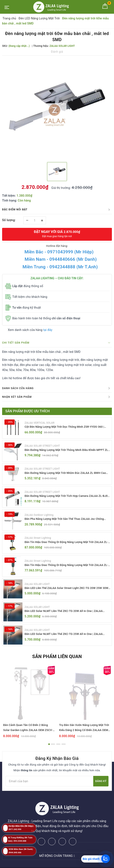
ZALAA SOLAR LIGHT (37, 588)
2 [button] (53, 750)
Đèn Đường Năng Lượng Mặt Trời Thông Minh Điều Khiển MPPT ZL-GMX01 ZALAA (67, 451)
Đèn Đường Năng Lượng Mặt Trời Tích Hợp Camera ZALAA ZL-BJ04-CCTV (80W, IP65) (67, 498)
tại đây (48, 330)
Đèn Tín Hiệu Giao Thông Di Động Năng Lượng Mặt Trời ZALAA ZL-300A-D (67, 545)
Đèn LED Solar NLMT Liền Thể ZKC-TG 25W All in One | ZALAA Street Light (67, 640)
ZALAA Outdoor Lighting (39, 517)
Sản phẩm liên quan (57, 662)
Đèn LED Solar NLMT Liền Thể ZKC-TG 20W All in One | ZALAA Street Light (67, 616)
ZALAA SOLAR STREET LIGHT (42, 446)
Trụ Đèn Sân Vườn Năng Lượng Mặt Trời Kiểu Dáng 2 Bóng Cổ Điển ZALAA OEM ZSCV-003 (84, 736)
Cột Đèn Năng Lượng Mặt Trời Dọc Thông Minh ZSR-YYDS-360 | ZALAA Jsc (67, 427)
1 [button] (49, 750)
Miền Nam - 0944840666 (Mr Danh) (61, 259)
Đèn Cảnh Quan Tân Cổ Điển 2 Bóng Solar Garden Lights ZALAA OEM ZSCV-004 (28, 736)
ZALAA (88, 863)
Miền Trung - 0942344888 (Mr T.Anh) (60, 267)
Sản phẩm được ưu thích (28, 411)
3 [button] (58, 750)
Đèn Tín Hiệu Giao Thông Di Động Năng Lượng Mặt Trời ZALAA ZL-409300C (67, 569)
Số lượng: (9, 220)
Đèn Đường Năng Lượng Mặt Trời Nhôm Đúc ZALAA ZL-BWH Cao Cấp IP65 (65, 474)
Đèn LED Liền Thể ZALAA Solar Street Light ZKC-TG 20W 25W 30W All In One (66, 592)
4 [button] (64, 750)
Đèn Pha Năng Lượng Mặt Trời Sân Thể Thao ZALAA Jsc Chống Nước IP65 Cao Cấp (67, 522)
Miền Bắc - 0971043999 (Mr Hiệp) (59, 252)
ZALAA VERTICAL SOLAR (40, 423)
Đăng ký (101, 787)
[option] (57, 108)
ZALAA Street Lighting (38, 541)
